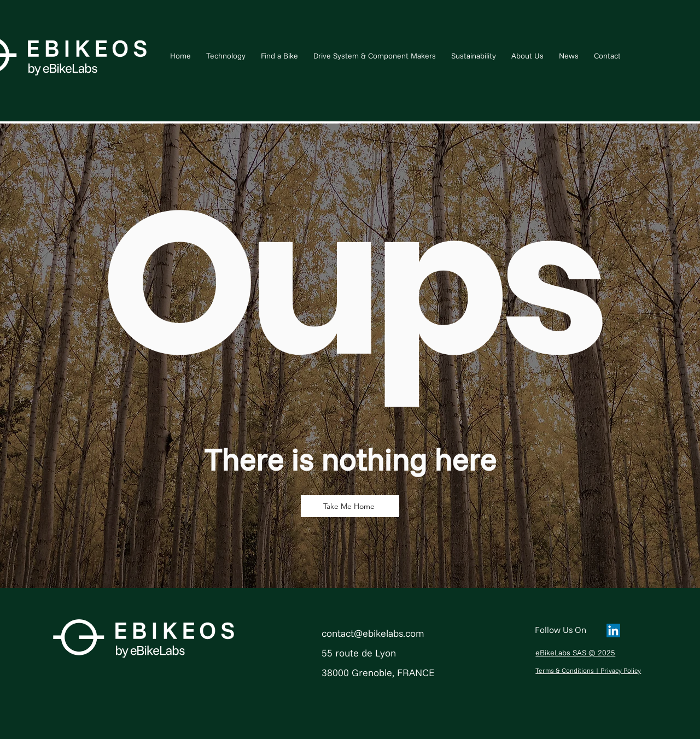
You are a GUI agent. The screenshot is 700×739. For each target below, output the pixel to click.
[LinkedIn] (613, 631)
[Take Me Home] (350, 506)
